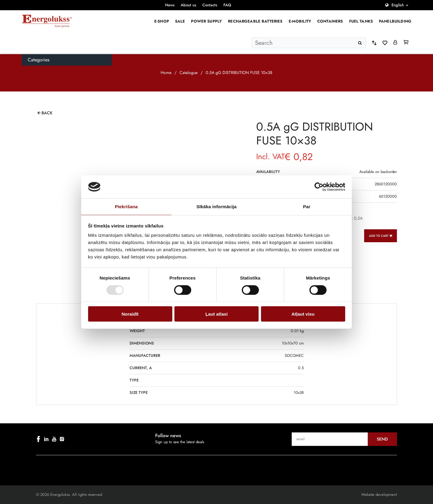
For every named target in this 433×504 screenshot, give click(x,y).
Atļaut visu (303, 314)
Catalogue (189, 73)
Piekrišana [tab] (126, 207)
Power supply (206, 21)
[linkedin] (46, 439)
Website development (379, 495)
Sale (180, 21)
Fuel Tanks (361, 21)
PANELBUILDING (395, 21)
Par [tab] (307, 207)
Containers (330, 21)
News (170, 5)
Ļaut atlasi (216, 314)
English (398, 5)
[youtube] (54, 439)
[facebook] (38, 439)
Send (382, 439)
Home (166, 73)
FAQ (227, 5)
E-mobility (300, 21)
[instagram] (62, 439)
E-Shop (162, 21)
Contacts (210, 5)
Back (47, 113)
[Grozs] (406, 43)
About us (189, 5)
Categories (38, 60)
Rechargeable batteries (255, 21)
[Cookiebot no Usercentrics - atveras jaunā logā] (319, 187)
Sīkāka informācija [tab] (216, 207)
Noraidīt (130, 314)
